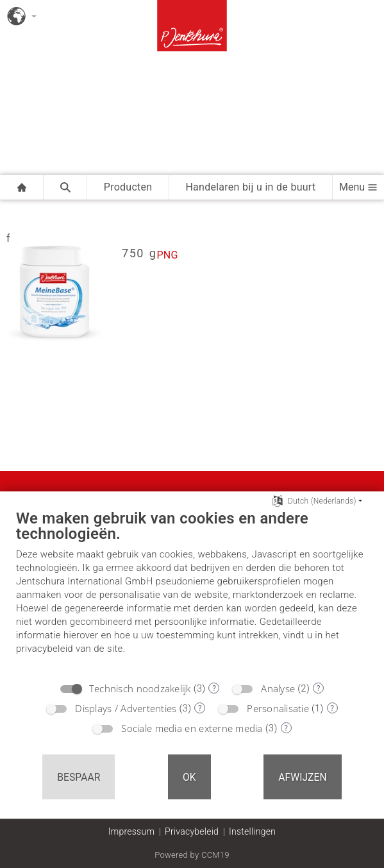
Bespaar (79, 777)
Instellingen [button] (252, 831)
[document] (192, 591)
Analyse (278, 688)
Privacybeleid (192, 831)
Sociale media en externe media (192, 728)
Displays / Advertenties (126, 708)
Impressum (131, 831)
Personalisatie (278, 708)
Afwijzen (303, 777)
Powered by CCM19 (192, 855)
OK (189, 777)
